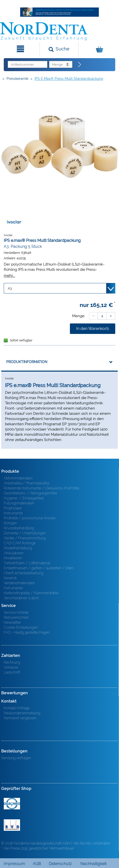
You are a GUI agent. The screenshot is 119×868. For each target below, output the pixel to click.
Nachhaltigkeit (93, 864)
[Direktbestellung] (80, 65)
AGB (37, 864)
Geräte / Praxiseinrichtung (25, 538)
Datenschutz (60, 864)
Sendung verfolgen (16, 758)
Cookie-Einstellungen (21, 627)
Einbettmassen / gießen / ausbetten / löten (39, 568)
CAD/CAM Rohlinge (20, 543)
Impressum (14, 864)
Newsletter (12, 622)
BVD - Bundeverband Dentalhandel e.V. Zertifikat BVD (12, 825)
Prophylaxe (13, 508)
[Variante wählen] (60, 288)
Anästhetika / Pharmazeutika (26, 483)
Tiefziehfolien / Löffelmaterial (27, 563)
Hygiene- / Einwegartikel (24, 498)
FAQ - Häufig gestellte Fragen (27, 632)
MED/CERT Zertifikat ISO (12, 804)
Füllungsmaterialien (19, 503)
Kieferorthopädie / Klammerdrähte (31, 593)
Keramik (10, 578)
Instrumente (13, 513)
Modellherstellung (18, 548)
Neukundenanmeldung (22, 713)
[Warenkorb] (98, 49)
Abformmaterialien (18, 478)
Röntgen (10, 523)
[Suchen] (59, 49)
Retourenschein (16, 617)
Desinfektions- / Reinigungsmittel (30, 493)
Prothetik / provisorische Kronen (30, 518)
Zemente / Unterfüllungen (25, 533)
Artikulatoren (14, 553)
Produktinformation (27, 362)
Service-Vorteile (16, 612)
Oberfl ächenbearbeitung (23, 573)
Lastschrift (12, 672)
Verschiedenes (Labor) (21, 598)
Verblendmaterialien (19, 583)
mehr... (9, 275)
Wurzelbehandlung (19, 528)
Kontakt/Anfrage (17, 708)
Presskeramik (17, 79)
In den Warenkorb (93, 329)
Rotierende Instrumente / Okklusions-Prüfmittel (41, 488)
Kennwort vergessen (20, 718)
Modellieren (13, 558)
